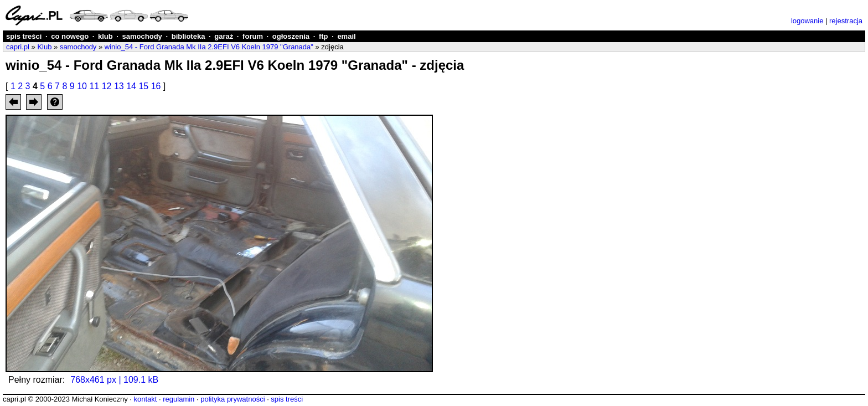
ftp (324, 36)
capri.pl (18, 47)
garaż (224, 36)
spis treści (24, 36)
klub (105, 36)
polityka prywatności (232, 399)
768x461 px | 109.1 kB (114, 380)
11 (94, 86)
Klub (44, 47)
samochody (142, 36)
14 (131, 86)
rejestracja (846, 21)
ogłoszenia (291, 36)
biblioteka (188, 36)
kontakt (145, 399)
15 (143, 86)
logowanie (807, 21)
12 (107, 86)
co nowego (70, 36)
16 (156, 86)
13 (119, 86)
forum (253, 36)
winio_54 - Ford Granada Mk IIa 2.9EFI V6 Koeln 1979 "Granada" (209, 47)
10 (82, 86)
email (346, 36)
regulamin (179, 399)
